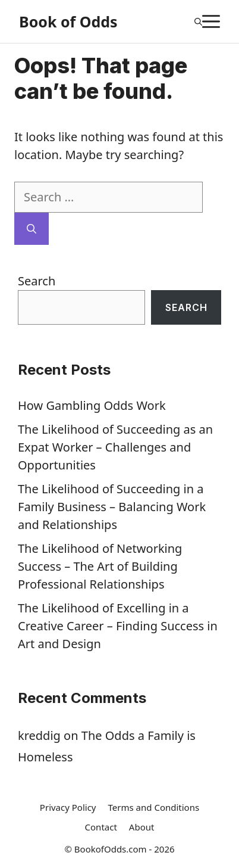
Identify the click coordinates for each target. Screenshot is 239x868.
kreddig (39, 735)
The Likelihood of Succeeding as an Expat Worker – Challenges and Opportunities (115, 447)
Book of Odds (68, 21)
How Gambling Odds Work (92, 405)
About (142, 827)
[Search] (32, 229)
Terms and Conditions (154, 807)
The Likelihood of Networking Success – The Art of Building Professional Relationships (100, 566)
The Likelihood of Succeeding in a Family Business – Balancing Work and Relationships (112, 507)
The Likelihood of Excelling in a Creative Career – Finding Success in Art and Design (118, 626)
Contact (101, 827)
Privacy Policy (68, 807)
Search (37, 281)
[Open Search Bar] (198, 21)
